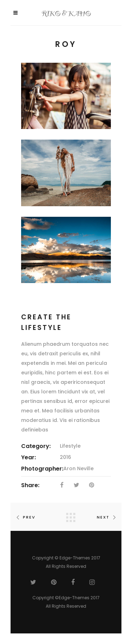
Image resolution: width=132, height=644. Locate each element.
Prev (24, 517)
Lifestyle (70, 446)
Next (108, 517)
